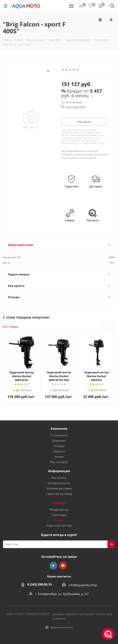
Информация (59, 471)
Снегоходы (59, 515)
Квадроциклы (59, 509)
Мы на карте (59, 462)
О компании (59, 435)
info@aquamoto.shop (83, 585)
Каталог (59, 503)
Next (112, 326)
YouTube (63, 566)
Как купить (59, 478)
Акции (59, 457)
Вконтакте (53, 566)
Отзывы (59, 446)
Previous (106, 326)
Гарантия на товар (59, 494)
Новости (59, 451)
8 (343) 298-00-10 (39, 584)
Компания (59, 429)
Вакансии (59, 441)
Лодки (59, 520)
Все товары (11, 327)
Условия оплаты (59, 483)
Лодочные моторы (59, 525)
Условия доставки (59, 488)
